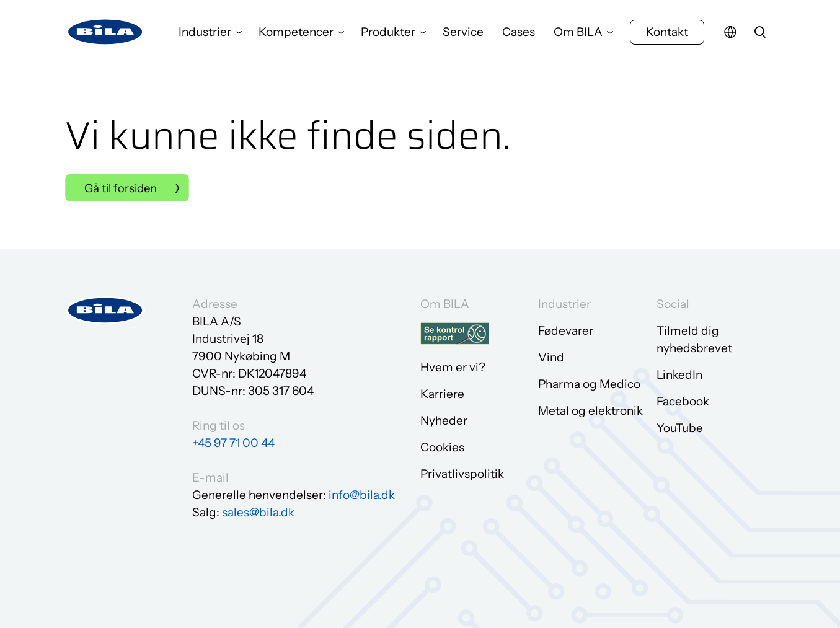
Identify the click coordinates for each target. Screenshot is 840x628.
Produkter (388, 34)
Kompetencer (296, 34)
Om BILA (578, 34)
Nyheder (444, 420)
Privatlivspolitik (462, 473)
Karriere (442, 393)
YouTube (680, 427)
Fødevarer (566, 330)
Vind (551, 357)
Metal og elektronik (590, 410)
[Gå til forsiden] (105, 34)
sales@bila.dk (258, 511)
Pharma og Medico (589, 383)
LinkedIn (679, 374)
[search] (760, 34)
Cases (519, 34)
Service (463, 34)
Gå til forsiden (122, 188)
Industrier (205, 34)
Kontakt (667, 34)
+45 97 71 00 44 (233, 442)
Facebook (683, 401)
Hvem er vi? (453, 367)
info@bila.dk (362, 494)
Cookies (442, 447)
